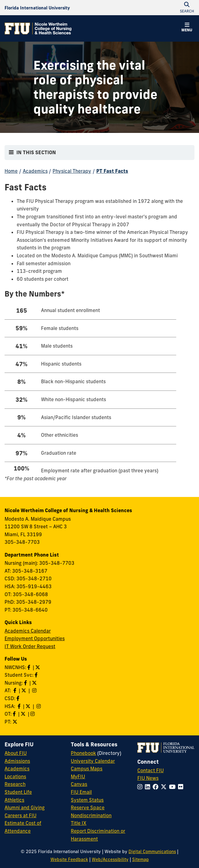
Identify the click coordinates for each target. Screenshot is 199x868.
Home (11, 171)
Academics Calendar (28, 631)
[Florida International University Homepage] (37, 8)
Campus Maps (87, 769)
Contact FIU (151, 770)
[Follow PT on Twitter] (15, 722)
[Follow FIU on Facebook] (157, 787)
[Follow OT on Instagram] (33, 714)
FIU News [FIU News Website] (148, 778)
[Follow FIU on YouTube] (173, 787)
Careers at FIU (21, 815)
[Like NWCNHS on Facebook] (29, 667)
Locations (15, 776)
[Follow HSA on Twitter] (29, 706)
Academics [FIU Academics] (17, 769)
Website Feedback (69, 859)
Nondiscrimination (91, 815)
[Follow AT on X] (24, 690)
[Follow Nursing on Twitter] (35, 683)
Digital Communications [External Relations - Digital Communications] (152, 852)
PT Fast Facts (112, 171)
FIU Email (81, 792)
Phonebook (83, 753)
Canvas (79, 784)
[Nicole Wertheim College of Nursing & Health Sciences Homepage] (38, 28)
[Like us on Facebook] (19, 698)
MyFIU (78, 776)
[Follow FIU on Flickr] (182, 787)
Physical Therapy (72, 171)
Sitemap (141, 859)
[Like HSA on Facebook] (20, 706)
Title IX (79, 823)
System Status (87, 800)
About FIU (16, 753)
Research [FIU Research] (15, 784)
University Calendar (93, 761)
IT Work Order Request (30, 646)
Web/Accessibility (110, 859)
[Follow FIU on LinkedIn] (149, 787)
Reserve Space (88, 807)
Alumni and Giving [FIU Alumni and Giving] (25, 807)
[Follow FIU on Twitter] (165, 787)
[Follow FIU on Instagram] (141, 787)
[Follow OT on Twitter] (24, 714)
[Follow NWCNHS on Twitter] (38, 667)
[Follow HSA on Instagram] (39, 706)
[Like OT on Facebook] (15, 714)
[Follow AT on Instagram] (35, 690)
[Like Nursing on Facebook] (26, 683)
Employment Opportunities (35, 638)
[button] (187, 28)
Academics (35, 171)
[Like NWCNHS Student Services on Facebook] (37, 675)
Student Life (18, 792)
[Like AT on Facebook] (15, 690)
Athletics (14, 800)
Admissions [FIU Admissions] (17, 761)
